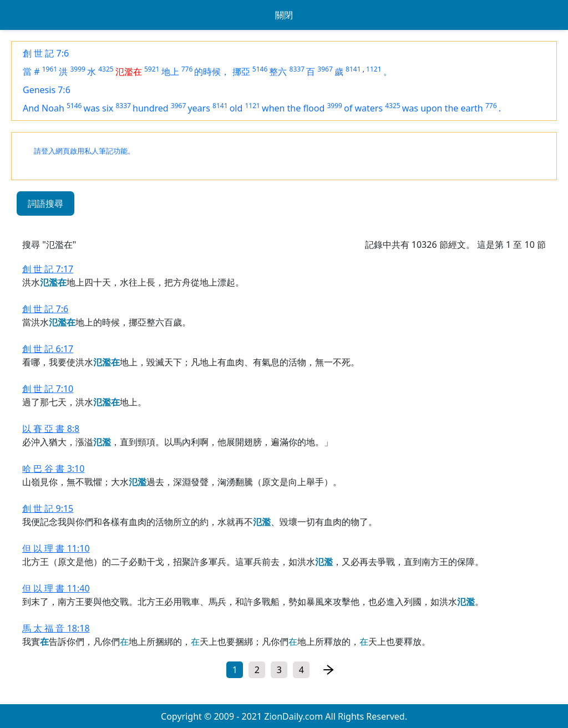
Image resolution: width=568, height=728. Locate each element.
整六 (278, 72)
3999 (77, 69)
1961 (50, 69)
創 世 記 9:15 (48, 508)
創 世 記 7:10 (48, 389)
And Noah (44, 108)
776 (187, 69)
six (108, 108)
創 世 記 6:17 (48, 349)
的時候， (212, 72)
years (199, 108)
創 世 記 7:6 (46, 53)
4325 (106, 69)
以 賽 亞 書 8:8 (51, 429)
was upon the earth (443, 108)
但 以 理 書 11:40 (56, 588)
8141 (353, 69)
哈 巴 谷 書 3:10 (53, 469)
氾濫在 (129, 72)
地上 (170, 72)
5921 (152, 69)
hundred (151, 108)
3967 (325, 69)
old (236, 108)
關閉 (284, 15)
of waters (363, 108)
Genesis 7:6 (47, 90)
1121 (374, 69)
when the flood (293, 108)
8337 (297, 69)
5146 (260, 69)
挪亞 (241, 72)
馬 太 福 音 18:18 (56, 628)
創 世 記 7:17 (48, 269)
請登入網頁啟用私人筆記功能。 (84, 151)
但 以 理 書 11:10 (56, 548)
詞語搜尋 (45, 203)
